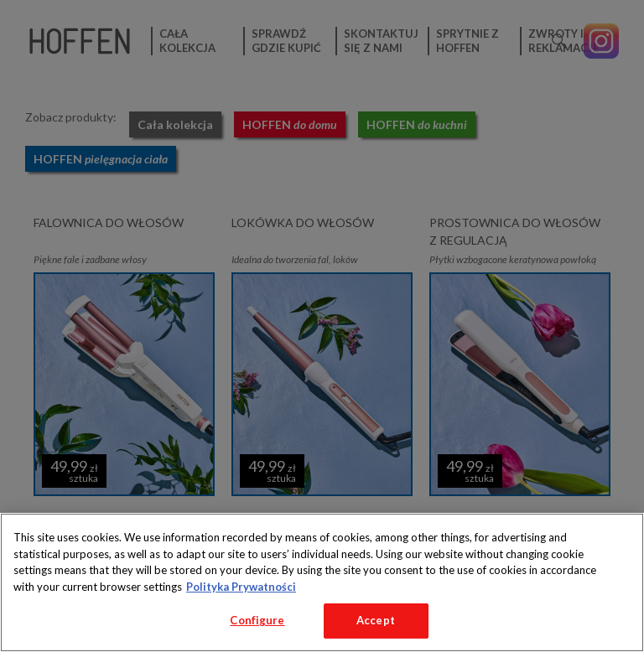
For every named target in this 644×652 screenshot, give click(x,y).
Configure (257, 620)
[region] (322, 582)
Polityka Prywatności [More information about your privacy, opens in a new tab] (241, 587)
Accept (376, 620)
